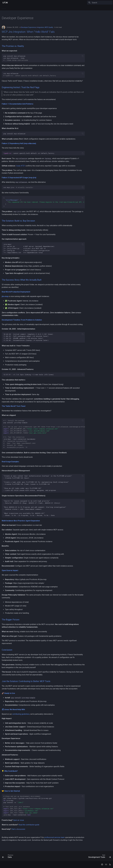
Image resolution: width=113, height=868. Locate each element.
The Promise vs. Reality (13, 46)
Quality (51, 27)
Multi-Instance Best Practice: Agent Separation (21, 521)
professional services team (55, 837)
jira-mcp (5, 296)
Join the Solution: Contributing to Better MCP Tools (26, 681)
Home (4, 8)
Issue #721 (21, 166)
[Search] (100, 3)
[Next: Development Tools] (99, 857)
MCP (46, 27)
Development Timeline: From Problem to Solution (22, 320)
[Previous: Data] (8, 857)
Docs (27, 8)
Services (20, 8)
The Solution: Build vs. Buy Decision (18, 221)
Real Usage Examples (10, 462)
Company (41, 8)
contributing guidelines (21, 714)
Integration (40, 27)
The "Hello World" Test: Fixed (13, 406)
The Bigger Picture (11, 620)
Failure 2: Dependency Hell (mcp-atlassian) (19, 143)
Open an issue (19, 820)
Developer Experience (28, 27)
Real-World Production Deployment (16, 292)
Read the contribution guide (29, 825)
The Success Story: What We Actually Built (22, 280)
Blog (33, 8)
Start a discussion (18, 829)
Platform (12, 8)
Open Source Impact (10, 570)
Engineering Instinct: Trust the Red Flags (21, 87)
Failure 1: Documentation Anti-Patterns (18, 104)
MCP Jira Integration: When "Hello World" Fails (28, 32)
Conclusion (7, 650)
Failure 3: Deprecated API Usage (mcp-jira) (19, 178)
